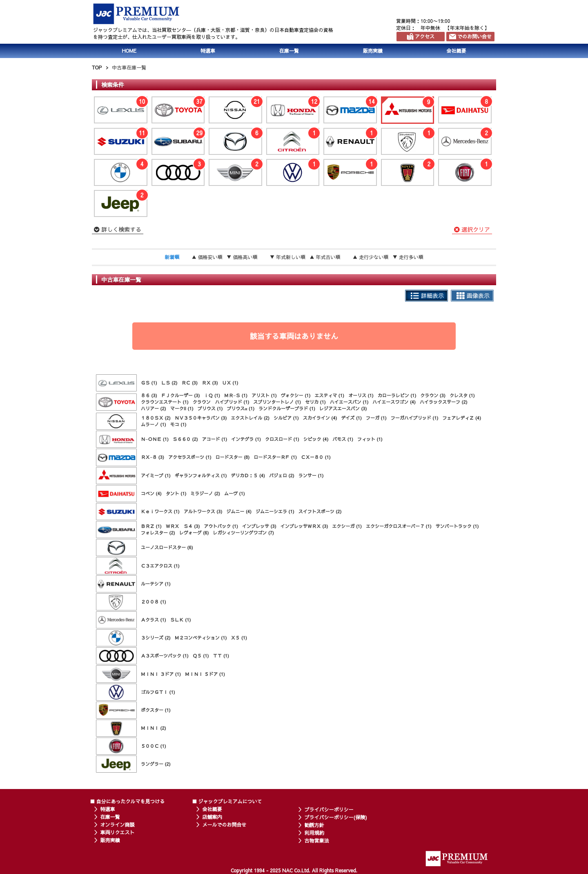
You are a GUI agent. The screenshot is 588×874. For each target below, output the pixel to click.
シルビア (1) (286, 418)
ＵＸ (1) (230, 383)
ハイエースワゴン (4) (394, 402)
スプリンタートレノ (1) (277, 402)
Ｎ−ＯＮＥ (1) (155, 439)
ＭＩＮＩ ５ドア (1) (205, 674)
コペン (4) (151, 493)
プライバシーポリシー (329, 809)
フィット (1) (370, 439)
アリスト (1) (264, 395)
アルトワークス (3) (203, 511)
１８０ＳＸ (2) (156, 418)
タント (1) (176, 493)
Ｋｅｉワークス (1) (160, 511)
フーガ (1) (376, 418)
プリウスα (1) (241, 408)
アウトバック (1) (221, 526)
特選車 (208, 51)
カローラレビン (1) (397, 395)
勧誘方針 (314, 825)
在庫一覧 (289, 51)
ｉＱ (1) (212, 395)
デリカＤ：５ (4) (248, 475)
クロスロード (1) (282, 439)
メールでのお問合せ (225, 825)
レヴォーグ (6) (194, 533)
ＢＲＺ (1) (151, 526)
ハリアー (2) (154, 408)
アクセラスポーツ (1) (190, 457)
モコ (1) (178, 424)
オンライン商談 (118, 825)
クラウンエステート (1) (165, 402)
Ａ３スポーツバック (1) (165, 656)
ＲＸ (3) (210, 383)
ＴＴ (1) (221, 656)
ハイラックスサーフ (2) (444, 402)
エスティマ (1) (329, 395)
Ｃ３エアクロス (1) (160, 566)
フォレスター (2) (158, 533)
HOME (129, 51)
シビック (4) (316, 439)
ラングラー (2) (156, 764)
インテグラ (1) (246, 439)
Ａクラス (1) (154, 620)
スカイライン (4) (320, 418)
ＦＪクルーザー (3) (181, 395)
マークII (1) (182, 408)
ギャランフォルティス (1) (201, 475)
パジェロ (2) (282, 475)
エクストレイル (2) (250, 418)
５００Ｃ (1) (154, 746)
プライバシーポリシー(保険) (336, 817)
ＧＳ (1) (149, 383)
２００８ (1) (154, 602)
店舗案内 (212, 817)
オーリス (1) (361, 395)
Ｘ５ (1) (239, 638)
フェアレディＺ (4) (462, 418)
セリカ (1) (315, 402)
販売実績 (373, 51)
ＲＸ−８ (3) (153, 457)
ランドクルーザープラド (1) (287, 408)
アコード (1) (215, 439)
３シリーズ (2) (156, 638)
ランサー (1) (311, 475)
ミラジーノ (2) (205, 493)
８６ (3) (149, 395)
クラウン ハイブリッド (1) (221, 402)
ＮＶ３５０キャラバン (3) (201, 418)
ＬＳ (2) (169, 383)
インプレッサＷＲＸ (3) (304, 526)
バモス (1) (343, 439)
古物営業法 (317, 840)
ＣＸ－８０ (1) (316, 457)
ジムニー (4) (239, 511)
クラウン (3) (433, 395)
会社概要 (457, 51)
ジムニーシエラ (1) (275, 511)
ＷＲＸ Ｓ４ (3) (183, 526)
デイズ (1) (351, 418)
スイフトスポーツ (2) (320, 511)
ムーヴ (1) (235, 493)
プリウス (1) (210, 408)
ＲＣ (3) (189, 383)
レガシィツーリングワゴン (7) (243, 533)
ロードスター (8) (233, 457)
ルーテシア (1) (156, 584)
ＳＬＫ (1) (181, 620)
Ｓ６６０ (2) (185, 439)
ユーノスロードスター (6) (167, 547)
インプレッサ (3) (259, 526)
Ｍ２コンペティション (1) (201, 638)
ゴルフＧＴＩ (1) (158, 692)
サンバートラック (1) (457, 526)
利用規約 (314, 833)
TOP (97, 67)
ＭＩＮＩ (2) (154, 728)
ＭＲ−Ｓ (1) (236, 395)
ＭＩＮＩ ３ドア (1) (161, 674)
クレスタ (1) (462, 395)
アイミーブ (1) (156, 475)
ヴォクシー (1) (296, 395)
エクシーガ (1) (347, 526)
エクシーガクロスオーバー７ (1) (399, 526)
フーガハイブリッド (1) (415, 418)
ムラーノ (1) (154, 424)
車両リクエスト (118, 832)
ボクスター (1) (156, 710)
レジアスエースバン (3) (343, 408)
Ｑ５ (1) (201, 656)
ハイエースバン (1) (349, 402)
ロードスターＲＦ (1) (275, 457)
